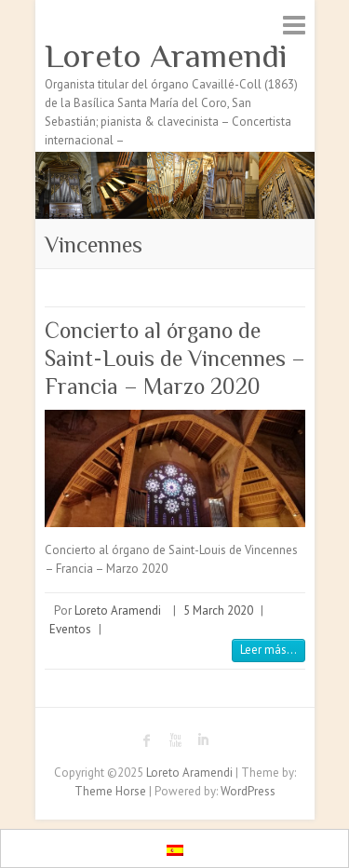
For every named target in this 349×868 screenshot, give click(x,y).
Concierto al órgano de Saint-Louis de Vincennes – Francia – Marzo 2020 (175, 358)
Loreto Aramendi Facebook (147, 740)
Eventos (70, 629)
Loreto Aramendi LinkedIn (203, 740)
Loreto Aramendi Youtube (175, 740)
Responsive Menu (294, 25)
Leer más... (268, 650)
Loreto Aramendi (166, 56)
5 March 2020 (218, 610)
